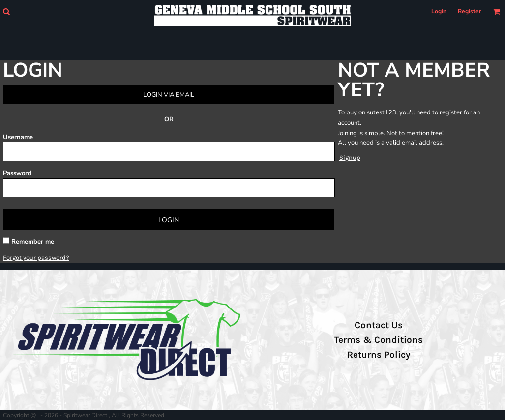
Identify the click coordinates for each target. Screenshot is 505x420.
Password (17, 173)
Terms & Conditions (379, 340)
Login (439, 11)
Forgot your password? (36, 258)
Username (18, 137)
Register (470, 11)
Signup (350, 157)
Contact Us (379, 325)
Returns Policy (379, 355)
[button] (6, 12)
